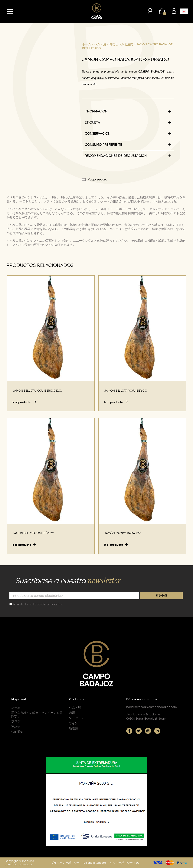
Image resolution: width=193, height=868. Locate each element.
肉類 (72, 713)
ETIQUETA (92, 122)
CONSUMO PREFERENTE (103, 145)
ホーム (87, 44)
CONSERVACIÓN (98, 134)
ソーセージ (76, 718)
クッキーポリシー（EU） (126, 863)
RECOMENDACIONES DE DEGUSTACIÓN (116, 156)
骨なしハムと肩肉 (121, 44)
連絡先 (16, 727)
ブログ (16, 721)
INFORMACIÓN (96, 111)
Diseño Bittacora (95, 863)
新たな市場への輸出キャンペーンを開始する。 (37, 714)
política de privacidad (46, 604)
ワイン (73, 723)
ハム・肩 (100, 44)
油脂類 (73, 729)
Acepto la (38, 604)
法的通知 (17, 732)
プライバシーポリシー (65, 863)
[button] (10, 11)
